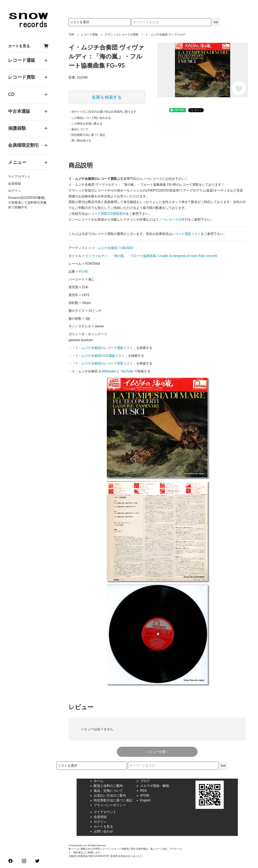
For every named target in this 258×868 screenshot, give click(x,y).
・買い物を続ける (80, 140)
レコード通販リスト (186, 234)
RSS (143, 791)
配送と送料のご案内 (108, 786)
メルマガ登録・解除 (155, 786)
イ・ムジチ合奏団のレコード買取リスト (104, 363)
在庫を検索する (107, 97)
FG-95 (83, 272)
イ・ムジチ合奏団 (104, 248)
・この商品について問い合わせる (90, 118)
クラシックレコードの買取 (122, 35)
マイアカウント (19, 176)
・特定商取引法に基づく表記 (87, 135)
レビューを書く (157, 752)
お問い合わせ (103, 831)
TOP (71, 35)
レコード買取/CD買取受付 (107, 214)
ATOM (145, 795)
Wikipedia (109, 371)
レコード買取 (89, 35)
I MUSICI (127, 248)
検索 (216, 22)
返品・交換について (108, 791)
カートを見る (28, 46)
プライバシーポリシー (110, 805)
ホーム (99, 781)
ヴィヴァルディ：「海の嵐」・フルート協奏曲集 (121, 256)
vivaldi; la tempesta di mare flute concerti (188, 256)
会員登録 (15, 184)
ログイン (15, 191)
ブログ (145, 781)
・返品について (78, 129)
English (145, 800)
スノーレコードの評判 (172, 219)
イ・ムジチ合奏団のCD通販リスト (100, 356)
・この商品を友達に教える (85, 124)
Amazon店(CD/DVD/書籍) (27, 198)
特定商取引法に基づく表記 (113, 800)
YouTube (127, 371)
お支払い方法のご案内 (110, 795)
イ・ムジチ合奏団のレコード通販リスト (104, 348)
